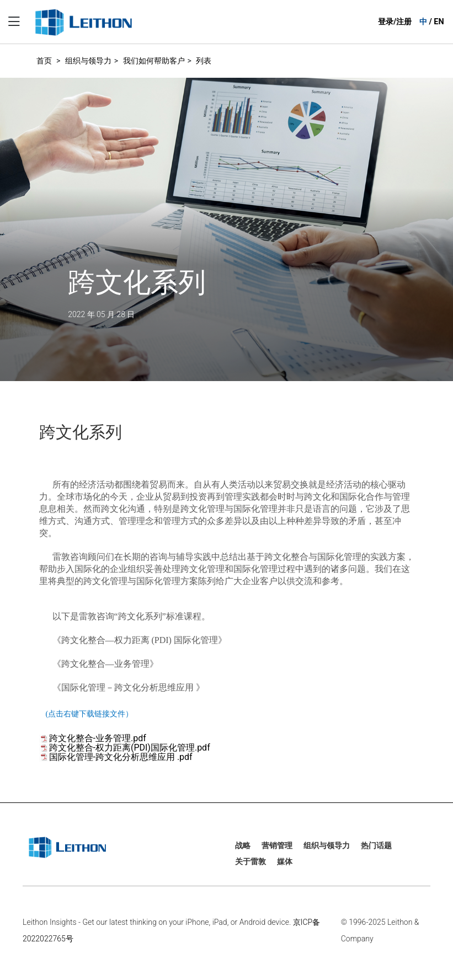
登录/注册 (395, 22)
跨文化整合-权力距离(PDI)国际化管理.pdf (130, 748)
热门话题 (376, 845)
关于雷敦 (251, 861)
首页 (44, 61)
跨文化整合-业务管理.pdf (98, 738)
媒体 (285, 861)
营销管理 (277, 845)
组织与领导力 (88, 61)
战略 (243, 845)
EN (439, 22)
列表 (204, 61)
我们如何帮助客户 (154, 61)
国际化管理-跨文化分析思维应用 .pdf (121, 757)
